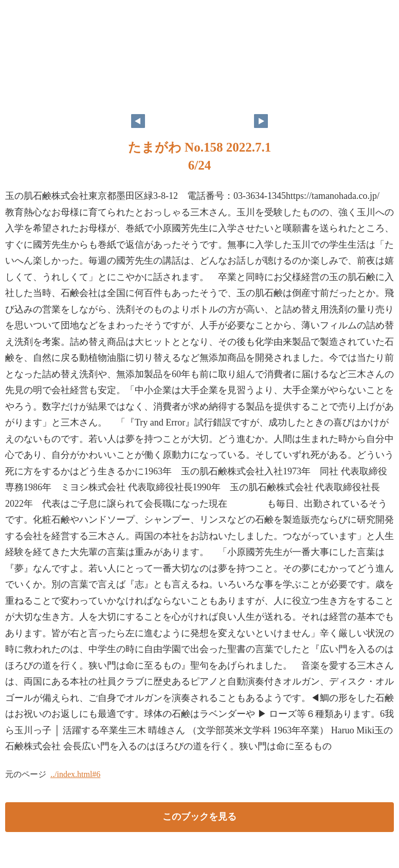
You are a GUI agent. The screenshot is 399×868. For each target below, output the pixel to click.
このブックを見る (199, 817)
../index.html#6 (75, 774)
